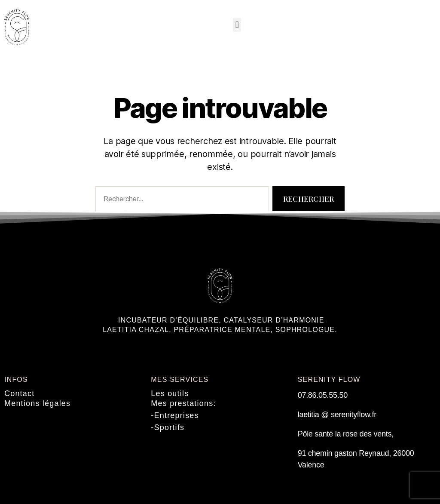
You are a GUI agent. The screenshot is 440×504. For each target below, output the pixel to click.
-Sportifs (168, 427)
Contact (19, 393)
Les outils (170, 393)
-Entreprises (175, 415)
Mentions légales (37, 403)
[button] (237, 25)
